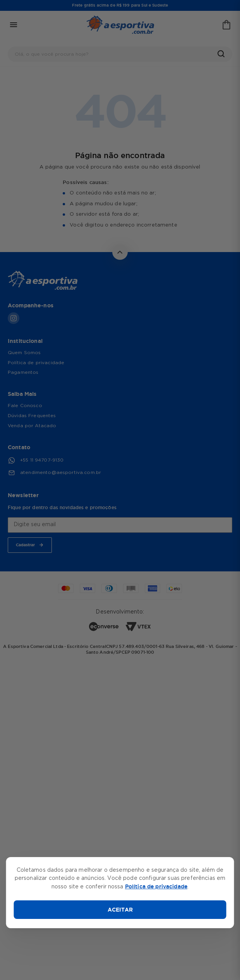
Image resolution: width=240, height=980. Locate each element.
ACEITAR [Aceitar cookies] (120, 910)
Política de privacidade (156, 886)
